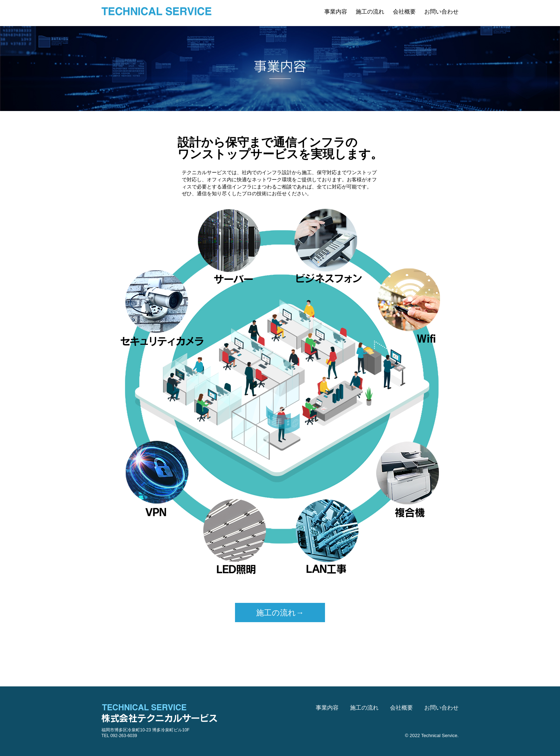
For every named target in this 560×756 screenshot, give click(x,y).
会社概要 (404, 12)
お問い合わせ (441, 12)
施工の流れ (370, 12)
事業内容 (336, 12)
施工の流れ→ (280, 613)
